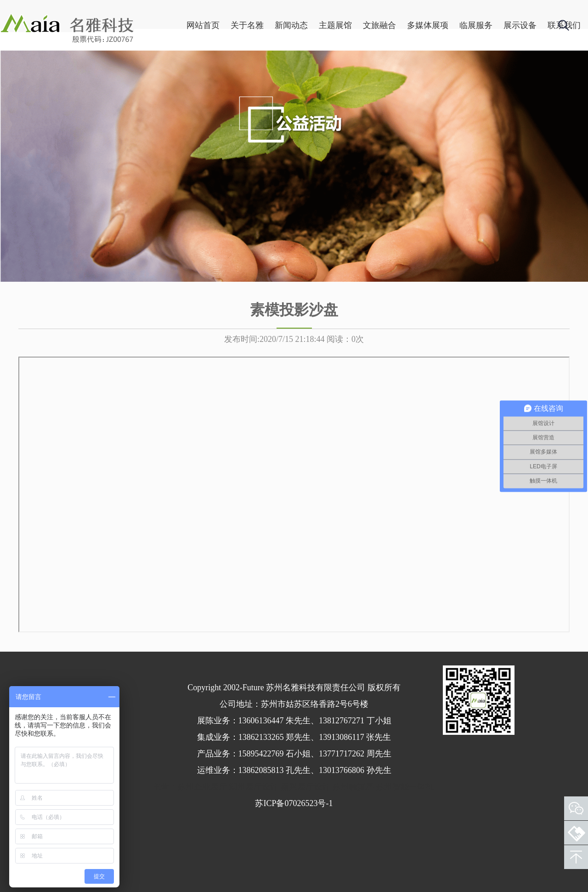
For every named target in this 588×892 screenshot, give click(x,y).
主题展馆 (302, 69)
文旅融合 (346, 69)
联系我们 (531, 69)
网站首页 (170, 69)
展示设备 (486, 69)
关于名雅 (214, 69)
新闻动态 (258, 69)
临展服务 (442, 69)
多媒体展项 (394, 69)
